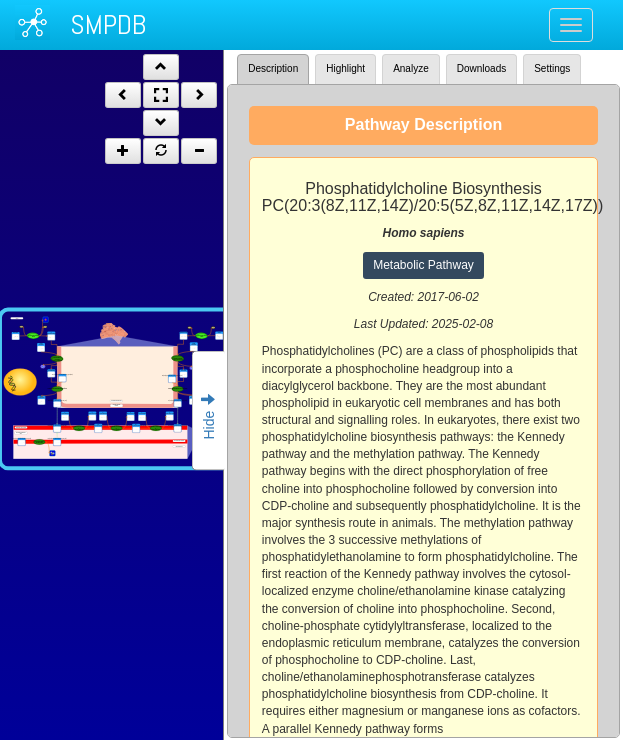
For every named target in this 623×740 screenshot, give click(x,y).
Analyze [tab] (411, 68)
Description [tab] (273, 68)
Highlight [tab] (345, 68)
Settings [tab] (552, 68)
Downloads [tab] (481, 68)
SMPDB (108, 24)
